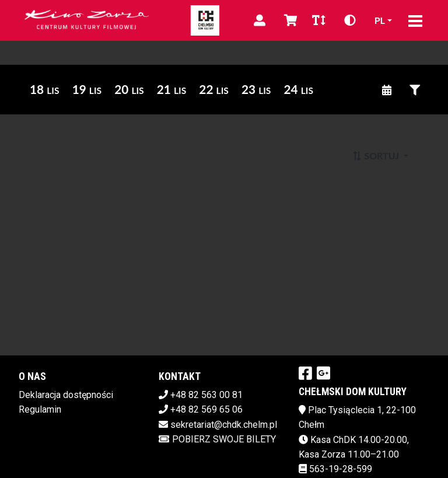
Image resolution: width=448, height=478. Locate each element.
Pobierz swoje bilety (217, 439)
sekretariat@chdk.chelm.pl (224, 425)
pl (380, 20)
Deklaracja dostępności (66, 395)
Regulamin (40, 409)
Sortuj (377, 156)
